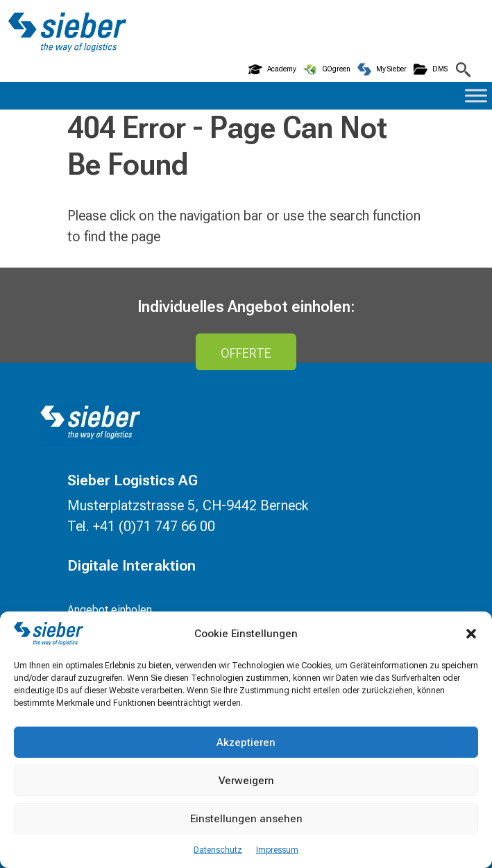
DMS (431, 69)
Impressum (277, 850)
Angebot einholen (110, 610)
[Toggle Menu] (476, 95)
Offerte (246, 353)
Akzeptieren (246, 743)
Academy (272, 69)
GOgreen (327, 69)
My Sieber (382, 69)
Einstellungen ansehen (246, 819)
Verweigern (246, 781)
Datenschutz (218, 850)
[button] (471, 634)
